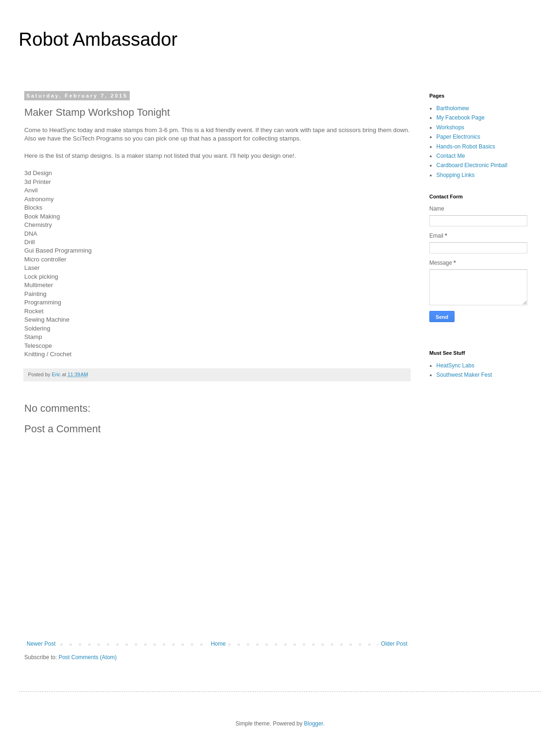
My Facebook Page (460, 118)
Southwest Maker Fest (464, 375)
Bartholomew (453, 108)
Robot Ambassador (98, 39)
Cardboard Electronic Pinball (472, 165)
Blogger (313, 724)
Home (218, 644)
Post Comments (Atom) (87, 657)
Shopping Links (455, 175)
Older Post (394, 644)
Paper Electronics (458, 137)
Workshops (450, 127)
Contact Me (451, 156)
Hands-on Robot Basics (466, 147)
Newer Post (41, 644)
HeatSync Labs (455, 366)
